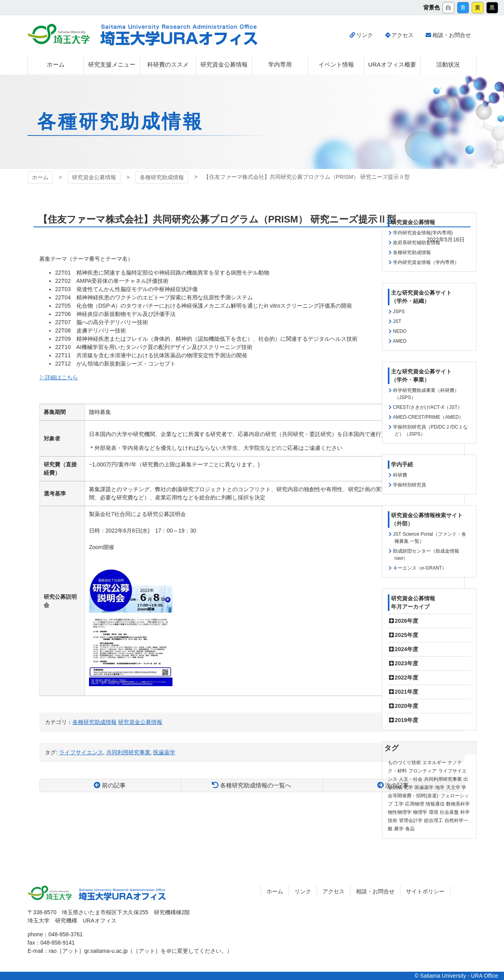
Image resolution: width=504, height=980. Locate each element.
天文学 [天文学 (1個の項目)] (453, 787)
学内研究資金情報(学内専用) (423, 233)
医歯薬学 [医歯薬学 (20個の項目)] (424, 787)
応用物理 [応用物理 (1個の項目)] (415, 804)
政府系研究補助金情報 (417, 243)
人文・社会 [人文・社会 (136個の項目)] (411, 779)
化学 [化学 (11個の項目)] (408, 787)
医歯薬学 (164, 752)
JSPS (399, 312)
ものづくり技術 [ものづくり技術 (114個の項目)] (404, 763)
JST (397, 321)
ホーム (40, 177)
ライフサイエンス (81, 752)
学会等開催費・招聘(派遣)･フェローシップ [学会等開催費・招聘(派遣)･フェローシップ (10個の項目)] (428, 796)
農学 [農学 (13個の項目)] (399, 829)
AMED (400, 341)
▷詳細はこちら (59, 377)
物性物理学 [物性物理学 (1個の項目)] (400, 812)
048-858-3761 (66, 934)
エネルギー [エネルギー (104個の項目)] (434, 763)
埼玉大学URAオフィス (179, 35)
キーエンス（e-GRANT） (420, 568)
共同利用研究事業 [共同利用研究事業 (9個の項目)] (443, 779)
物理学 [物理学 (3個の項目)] (420, 812)
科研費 (400, 475)
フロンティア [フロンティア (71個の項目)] (422, 771)
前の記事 (114, 785)
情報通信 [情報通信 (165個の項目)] (435, 804)
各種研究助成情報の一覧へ (256, 785)
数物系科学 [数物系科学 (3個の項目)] (458, 804)
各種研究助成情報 (162, 177)
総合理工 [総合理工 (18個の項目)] (434, 820)
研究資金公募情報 (94, 177)
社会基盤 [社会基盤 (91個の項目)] (449, 812)
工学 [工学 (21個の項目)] (399, 804)
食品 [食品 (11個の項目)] (410, 829)
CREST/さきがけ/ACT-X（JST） (428, 407)
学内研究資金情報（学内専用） (426, 262)
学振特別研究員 (409, 485)
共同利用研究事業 (128, 752)
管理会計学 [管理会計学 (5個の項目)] (411, 820)
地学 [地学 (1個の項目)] (440, 787)
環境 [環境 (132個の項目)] (434, 812)
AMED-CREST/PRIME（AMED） (428, 417)
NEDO (400, 331)
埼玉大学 (58, 34)
